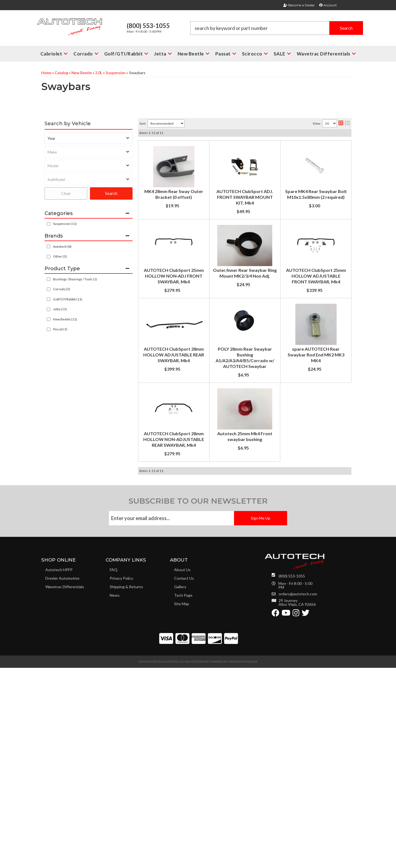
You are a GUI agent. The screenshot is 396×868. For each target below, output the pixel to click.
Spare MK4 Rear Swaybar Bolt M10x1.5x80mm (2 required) (243, 252)
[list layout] (347, 123)
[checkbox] (49, 246)
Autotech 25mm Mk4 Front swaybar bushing (229, 629)
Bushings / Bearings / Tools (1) (75, 279)
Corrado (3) (62, 289)
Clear (66, 193)
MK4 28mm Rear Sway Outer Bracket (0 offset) (232, 147)
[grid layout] (341, 123)
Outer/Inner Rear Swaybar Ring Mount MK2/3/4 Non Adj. (241, 345)
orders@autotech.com (298, 794)
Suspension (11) (65, 224)
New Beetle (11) (65, 319)
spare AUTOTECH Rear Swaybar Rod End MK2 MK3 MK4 (241, 524)
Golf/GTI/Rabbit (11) (68, 299)
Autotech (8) (62, 246)
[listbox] (89, 138)
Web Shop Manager (243, 862)
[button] (277, 28)
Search (111, 193)
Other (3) (60, 256)
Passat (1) (60, 329)
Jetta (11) (60, 309)
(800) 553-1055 (292, 776)
